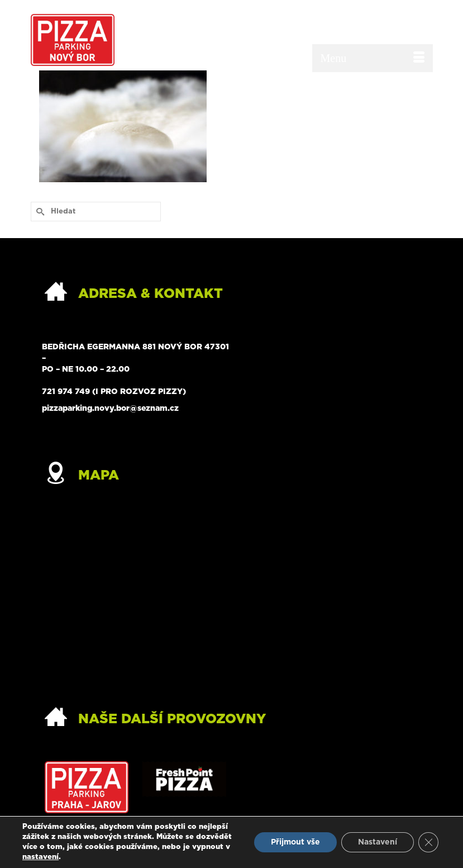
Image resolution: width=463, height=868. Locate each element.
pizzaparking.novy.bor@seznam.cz (110, 409)
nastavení (40, 857)
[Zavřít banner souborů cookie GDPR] (428, 842)
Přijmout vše (295, 842)
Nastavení (378, 842)
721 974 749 (66, 392)
